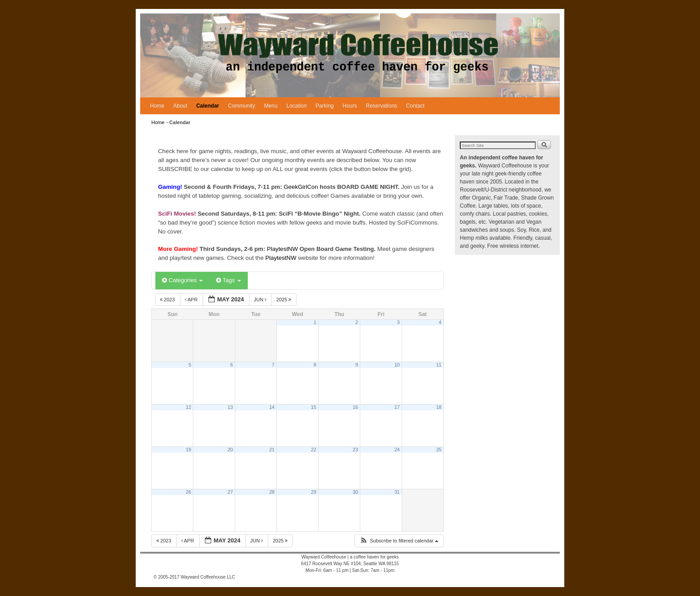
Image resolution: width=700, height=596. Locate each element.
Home (157, 106)
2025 (285, 300)
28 (272, 492)
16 (355, 407)
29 (314, 492)
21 (272, 450)
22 (314, 450)
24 (397, 450)
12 (188, 407)
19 (188, 450)
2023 (168, 300)
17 (397, 407)
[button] (399, 541)
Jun (261, 300)
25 (439, 450)
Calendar (207, 106)
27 (230, 492)
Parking (325, 106)
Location (296, 106)
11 (439, 365)
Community (242, 106)
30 (355, 492)
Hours (350, 106)
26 (188, 492)
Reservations (382, 106)
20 (230, 450)
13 (230, 407)
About (180, 106)
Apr (192, 300)
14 (272, 407)
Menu (271, 106)
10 (397, 365)
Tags (228, 280)
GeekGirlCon (302, 187)
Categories (182, 280)
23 (355, 450)
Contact (415, 106)
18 (439, 407)
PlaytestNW (283, 249)
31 (397, 492)
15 (314, 407)
